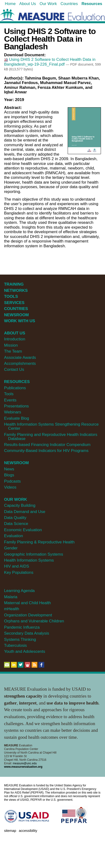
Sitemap (10, 831)
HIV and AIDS (17, 566)
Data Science (16, 524)
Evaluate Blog (17, 418)
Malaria (11, 597)
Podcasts (12, 481)
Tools (9, 394)
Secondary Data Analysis (27, 633)
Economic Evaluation (23, 530)
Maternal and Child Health (28, 603)
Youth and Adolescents (25, 651)
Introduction (15, 339)
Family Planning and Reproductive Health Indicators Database (51, 437)
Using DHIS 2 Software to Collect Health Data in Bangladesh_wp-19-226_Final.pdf (50, 62)
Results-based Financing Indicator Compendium (47, 445)
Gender (11, 548)
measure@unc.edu (25, 763)
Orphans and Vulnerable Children (34, 621)
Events (10, 400)
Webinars (13, 412)
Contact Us (14, 369)
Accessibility (28, 831)
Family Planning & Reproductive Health (39, 542)
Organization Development (28, 615)
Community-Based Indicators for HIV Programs (46, 451)
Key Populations (19, 572)
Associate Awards (20, 358)
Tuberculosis (15, 645)
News (9, 469)
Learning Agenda (19, 591)
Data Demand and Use (25, 512)
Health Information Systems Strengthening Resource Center (51, 426)
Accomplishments (20, 364)
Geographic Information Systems (34, 554)
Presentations (17, 406)
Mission (11, 345)
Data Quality (15, 518)
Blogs (9, 475)
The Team (13, 351)
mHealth (12, 609)
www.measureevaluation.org (23, 767)
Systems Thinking (20, 640)
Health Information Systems (29, 560)
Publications (15, 388)
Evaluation (14, 536)
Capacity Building (20, 505)
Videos (10, 487)
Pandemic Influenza (22, 627)
